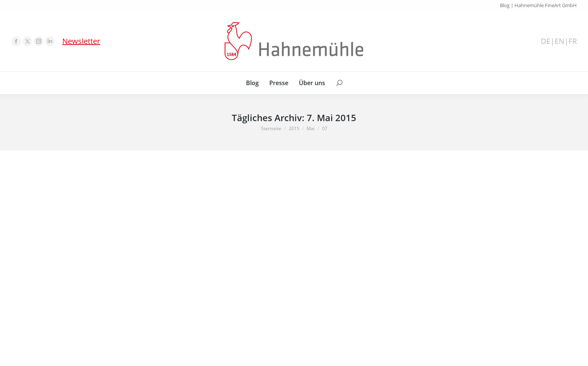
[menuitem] (252, 83)
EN (559, 41)
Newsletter (81, 41)
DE (546, 41)
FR (573, 41)
